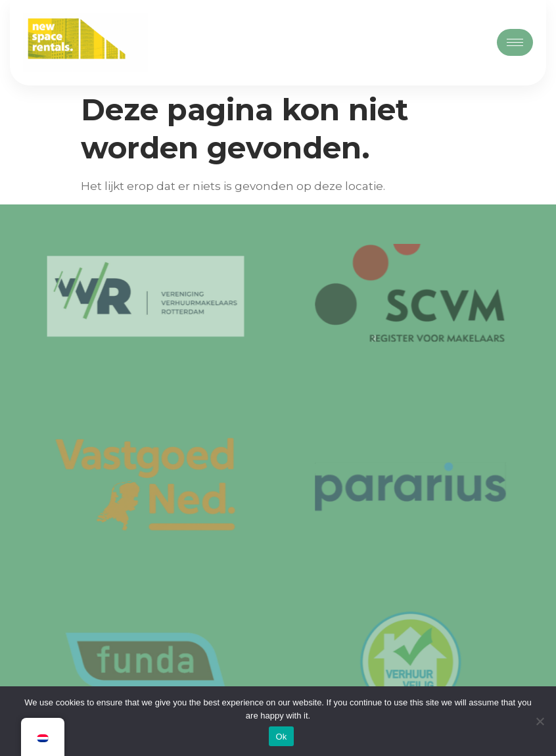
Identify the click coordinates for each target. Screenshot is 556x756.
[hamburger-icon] (515, 42)
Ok (281, 737)
